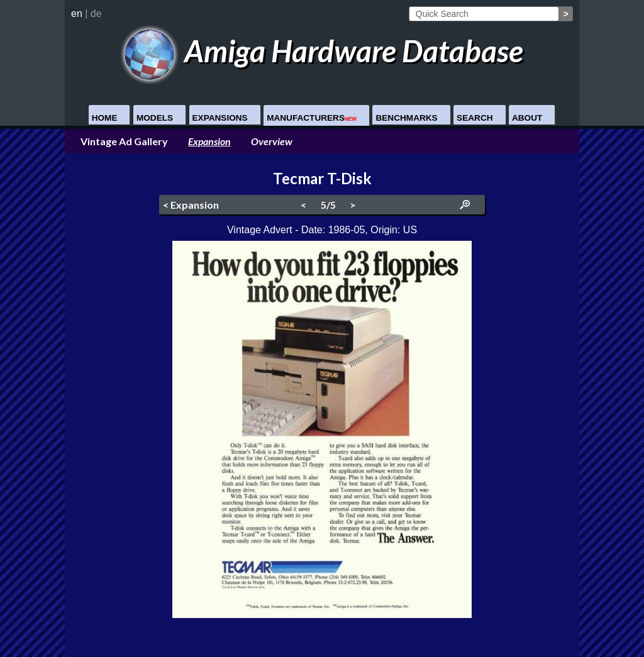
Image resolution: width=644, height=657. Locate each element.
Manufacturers (312, 118)
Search (475, 118)
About (527, 118)
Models (155, 118)
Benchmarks (406, 118)
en (77, 14)
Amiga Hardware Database (322, 51)
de (96, 14)
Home (105, 118)
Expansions (220, 118)
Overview (272, 141)
